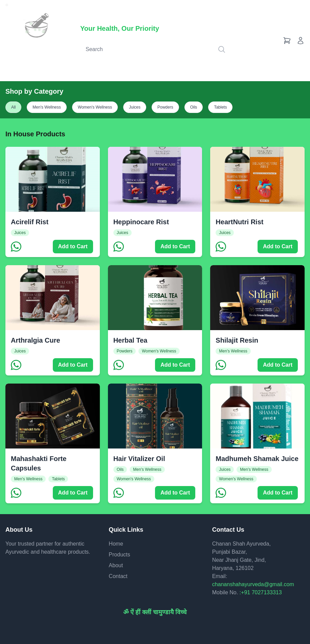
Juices (135, 107)
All (13, 107)
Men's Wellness (47, 107)
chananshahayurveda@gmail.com (253, 584)
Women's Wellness (95, 107)
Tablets (220, 107)
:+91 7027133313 (261, 592)
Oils (194, 107)
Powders (165, 107)
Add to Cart (73, 246)
